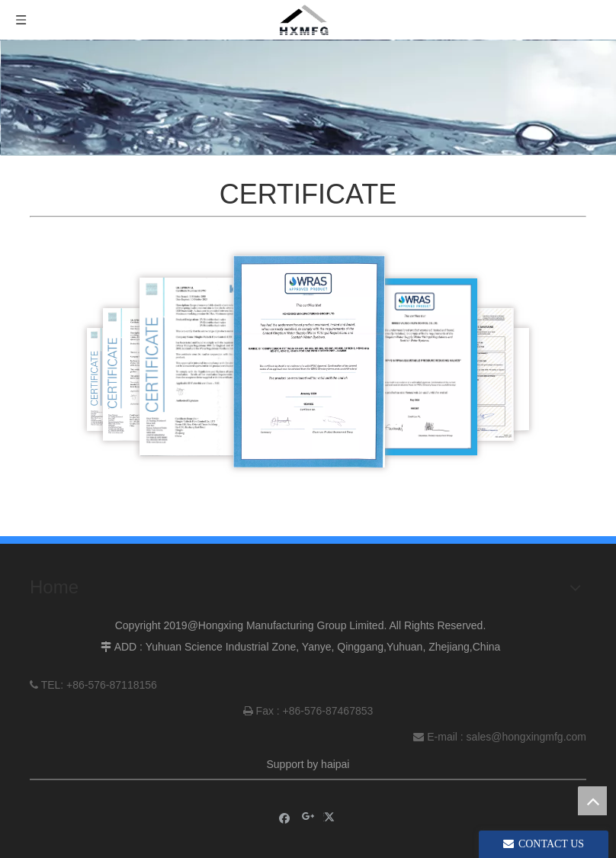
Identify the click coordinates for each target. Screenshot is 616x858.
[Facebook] (285, 817)
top (592, 801)
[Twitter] (331, 817)
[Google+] (308, 817)
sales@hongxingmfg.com (526, 737)
